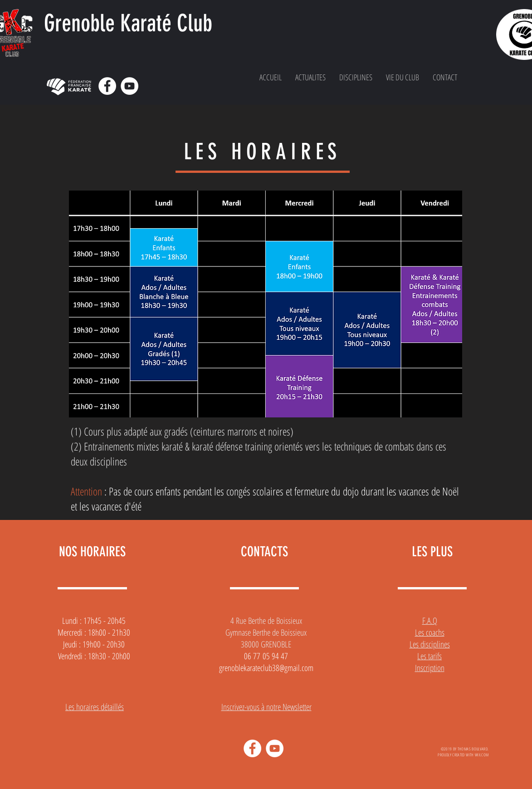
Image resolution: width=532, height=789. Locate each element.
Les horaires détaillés (95, 707)
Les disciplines (430, 644)
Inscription (430, 668)
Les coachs (430, 632)
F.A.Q (430, 621)
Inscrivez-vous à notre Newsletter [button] (266, 707)
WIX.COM (482, 755)
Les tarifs (430, 656)
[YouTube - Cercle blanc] (129, 86)
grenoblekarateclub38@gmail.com (266, 668)
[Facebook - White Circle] (107, 86)
